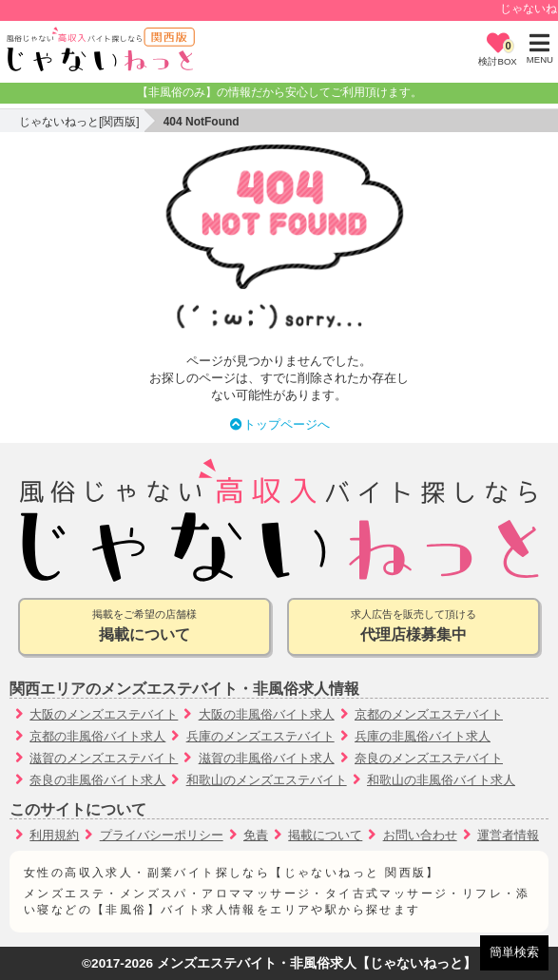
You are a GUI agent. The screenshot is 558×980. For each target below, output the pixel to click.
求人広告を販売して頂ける (414, 627)
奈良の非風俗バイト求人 (97, 780)
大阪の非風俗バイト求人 (267, 714)
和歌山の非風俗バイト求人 (441, 780)
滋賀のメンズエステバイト (104, 758)
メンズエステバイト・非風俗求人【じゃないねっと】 (317, 963)
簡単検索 (514, 952)
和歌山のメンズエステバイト (267, 780)
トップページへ (279, 424)
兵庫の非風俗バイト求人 (423, 736)
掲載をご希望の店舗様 (144, 627)
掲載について (325, 835)
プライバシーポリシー (162, 835)
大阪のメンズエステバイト (104, 714)
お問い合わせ (420, 835)
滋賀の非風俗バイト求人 (267, 758)
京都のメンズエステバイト (429, 714)
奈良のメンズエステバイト (429, 758)
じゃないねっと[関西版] (79, 122)
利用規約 (54, 835)
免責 (256, 835)
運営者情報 (508, 835)
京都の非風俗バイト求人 (97, 736)
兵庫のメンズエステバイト (260, 736)
